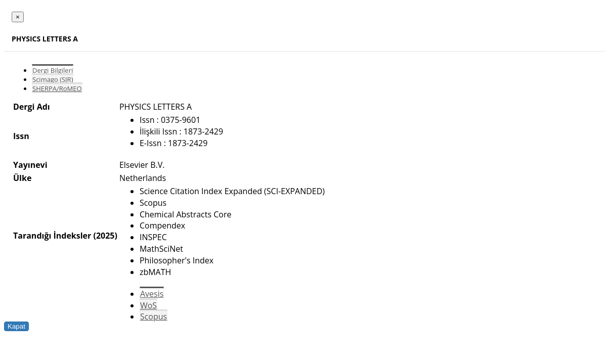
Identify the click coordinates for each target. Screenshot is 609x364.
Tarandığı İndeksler (52, 236)
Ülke (22, 178)
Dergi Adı (32, 107)
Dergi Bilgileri (53, 70)
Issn (21, 136)
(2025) (105, 236)
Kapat (16, 326)
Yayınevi (30, 165)
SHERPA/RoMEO (57, 88)
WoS (148, 305)
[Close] (18, 17)
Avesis (152, 294)
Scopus (154, 316)
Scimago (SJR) (53, 79)
